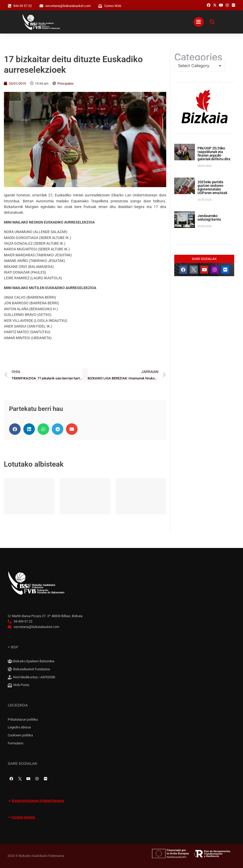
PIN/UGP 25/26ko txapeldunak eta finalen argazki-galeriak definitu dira (214, 154)
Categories (198, 57)
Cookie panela (23, 817)
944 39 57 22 (22, 6)
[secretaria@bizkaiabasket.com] (41, 6)
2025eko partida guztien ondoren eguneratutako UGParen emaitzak (212, 187)
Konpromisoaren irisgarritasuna (38, 801)
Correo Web (113, 6)
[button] (15, 429)
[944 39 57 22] (10, 6)
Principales (66, 83)
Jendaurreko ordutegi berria (209, 218)
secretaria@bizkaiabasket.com (68, 6)
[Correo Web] (100, 6)
